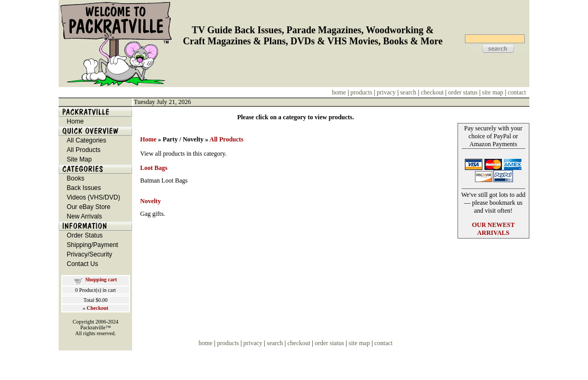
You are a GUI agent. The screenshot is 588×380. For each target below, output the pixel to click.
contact (517, 92)
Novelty (150, 201)
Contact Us (82, 264)
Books (75, 178)
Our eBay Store (88, 207)
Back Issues (84, 188)
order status (463, 92)
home (339, 92)
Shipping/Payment (92, 245)
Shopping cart (101, 279)
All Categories (86, 140)
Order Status (85, 235)
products (361, 92)
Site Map (79, 159)
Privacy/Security (89, 254)
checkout (432, 92)
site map (492, 92)
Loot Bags (154, 168)
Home (75, 121)
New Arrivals (84, 216)
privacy (386, 92)
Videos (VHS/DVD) (93, 197)
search (408, 92)
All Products (83, 150)
